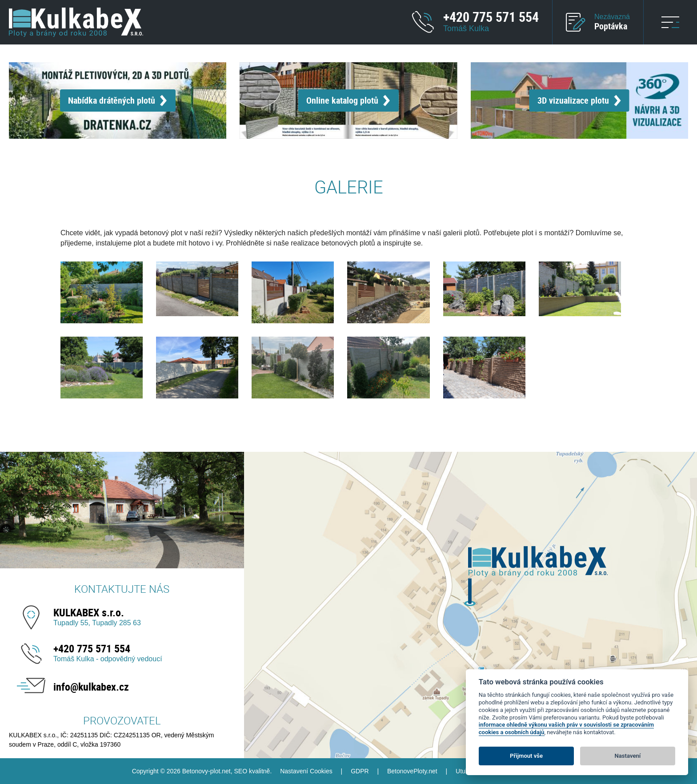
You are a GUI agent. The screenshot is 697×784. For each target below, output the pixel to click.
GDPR (360, 771)
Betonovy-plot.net (206, 771)
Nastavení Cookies (306, 771)
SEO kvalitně (252, 771)
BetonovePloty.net (412, 771)
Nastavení (628, 756)
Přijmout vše (526, 756)
